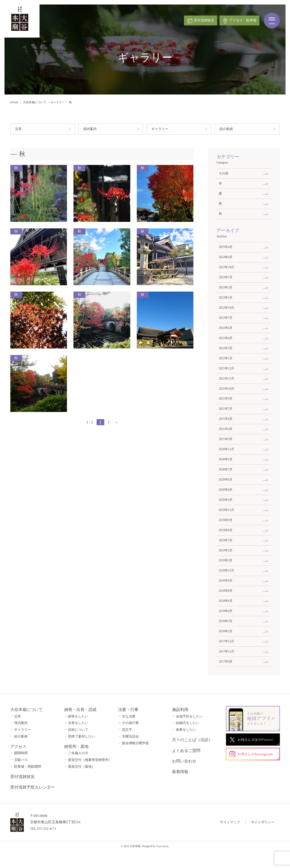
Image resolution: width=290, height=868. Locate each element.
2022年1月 (226, 364)
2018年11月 (227, 584)
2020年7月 (226, 479)
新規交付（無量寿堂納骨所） (90, 776)
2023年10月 (227, 270)
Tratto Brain (162, 863)
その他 (224, 174)
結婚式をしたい (188, 739)
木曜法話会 (130, 753)
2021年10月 (227, 396)
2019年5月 (226, 563)
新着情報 (180, 788)
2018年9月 (226, 594)
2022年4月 (226, 343)
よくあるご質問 (186, 767)
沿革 (19, 129)
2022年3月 (226, 354)
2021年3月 (226, 448)
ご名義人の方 (78, 769)
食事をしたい (186, 746)
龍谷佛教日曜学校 (135, 760)
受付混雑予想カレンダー (33, 804)
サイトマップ (228, 838)
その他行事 (130, 739)
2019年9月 (226, 531)
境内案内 (90, 129)
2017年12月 (227, 657)
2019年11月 (227, 521)
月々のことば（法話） (192, 756)
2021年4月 (226, 437)
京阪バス (21, 776)
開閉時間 (21, 769)
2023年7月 (226, 281)
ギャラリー (59, 102)
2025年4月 (226, 249)
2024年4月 (226, 260)
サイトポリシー (262, 838)
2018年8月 (226, 605)
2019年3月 (226, 573)
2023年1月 (226, 301)
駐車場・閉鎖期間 (28, 783)
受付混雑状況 (22, 793)
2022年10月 (227, 312)
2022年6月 (226, 333)
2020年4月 (226, 500)
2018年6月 (226, 615)
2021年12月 (227, 375)
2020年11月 (227, 458)
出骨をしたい (78, 739)
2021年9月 (226, 406)
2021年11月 (227, 385)
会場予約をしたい (189, 733)
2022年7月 (226, 322)
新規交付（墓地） (82, 783)
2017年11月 (227, 667)
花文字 (127, 746)
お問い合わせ (184, 778)
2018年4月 (226, 625)
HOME (15, 102)
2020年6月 (226, 490)
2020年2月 (226, 510)
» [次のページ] (117, 423)
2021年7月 (226, 416)
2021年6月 (226, 427)
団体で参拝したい (82, 753)
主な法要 (129, 733)
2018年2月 (226, 646)
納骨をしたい (78, 733)
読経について (78, 746)
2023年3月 (226, 291)
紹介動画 (227, 129)
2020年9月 (226, 469)
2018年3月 (226, 636)
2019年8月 (226, 542)
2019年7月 (226, 552)
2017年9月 (226, 678)
